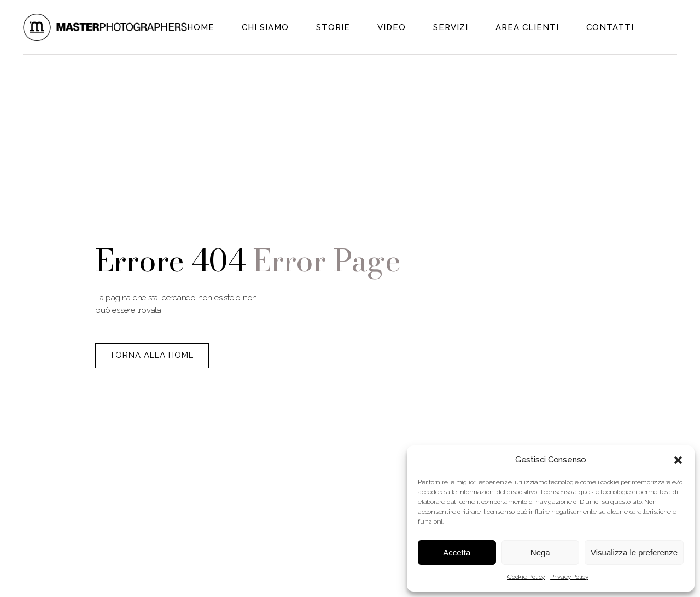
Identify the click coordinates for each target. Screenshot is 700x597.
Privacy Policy (569, 577)
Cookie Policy (526, 577)
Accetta (457, 552)
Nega (540, 552)
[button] (678, 460)
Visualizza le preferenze (634, 552)
